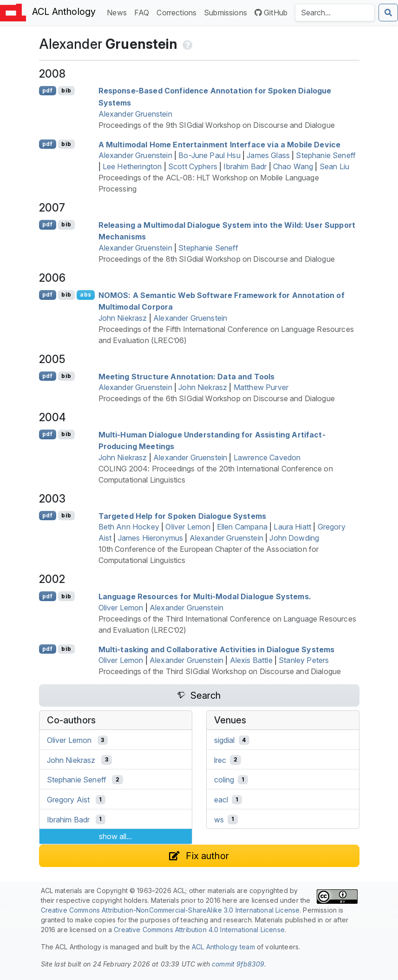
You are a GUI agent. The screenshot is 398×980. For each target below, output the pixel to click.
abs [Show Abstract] (85, 295)
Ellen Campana (242, 527)
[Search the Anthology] (335, 13)
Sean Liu (334, 166)
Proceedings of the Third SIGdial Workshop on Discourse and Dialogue (220, 671)
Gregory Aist (69, 800)
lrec (220, 760)
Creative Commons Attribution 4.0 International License (199, 930)
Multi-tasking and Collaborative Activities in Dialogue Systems (217, 649)
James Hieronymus (151, 538)
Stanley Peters (304, 660)
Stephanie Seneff (326, 155)
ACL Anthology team (223, 947)
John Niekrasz (123, 318)
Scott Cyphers (193, 166)
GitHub (271, 13)
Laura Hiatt (292, 527)
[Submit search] (388, 13)
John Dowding (294, 538)
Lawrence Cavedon (267, 457)
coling (224, 780)
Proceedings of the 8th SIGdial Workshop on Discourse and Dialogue (217, 259)
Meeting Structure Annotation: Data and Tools (187, 376)
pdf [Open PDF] (47, 90)
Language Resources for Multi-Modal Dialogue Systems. (205, 596)
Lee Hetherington (132, 166)
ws (219, 819)
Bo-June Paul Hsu (209, 155)
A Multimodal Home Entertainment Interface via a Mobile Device (220, 144)
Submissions (227, 12)
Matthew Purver (261, 387)
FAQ (144, 12)
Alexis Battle (251, 660)
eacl (221, 800)
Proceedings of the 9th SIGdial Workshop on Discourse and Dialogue (217, 125)
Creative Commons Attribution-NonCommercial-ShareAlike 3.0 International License (170, 910)
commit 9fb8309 (238, 964)
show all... (115, 836)
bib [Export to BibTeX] (66, 90)
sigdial (225, 740)
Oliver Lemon (188, 527)
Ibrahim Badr (245, 166)
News (119, 12)
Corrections (178, 12)
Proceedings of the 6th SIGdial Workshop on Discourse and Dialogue (217, 398)
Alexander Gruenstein (135, 114)
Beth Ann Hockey (129, 527)
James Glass (268, 155)
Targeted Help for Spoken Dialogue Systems (183, 516)
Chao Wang (293, 166)
